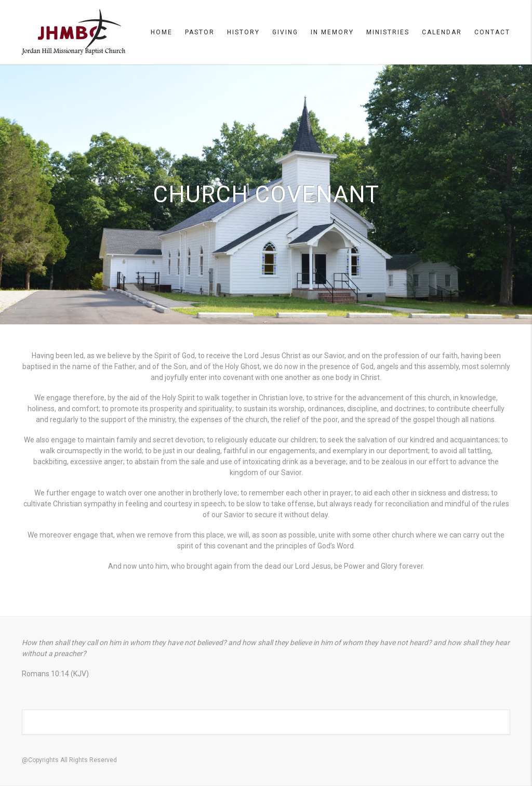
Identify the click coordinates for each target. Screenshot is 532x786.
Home (162, 32)
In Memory (332, 32)
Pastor (200, 32)
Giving (285, 32)
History (243, 32)
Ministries (388, 32)
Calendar (442, 32)
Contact (492, 32)
